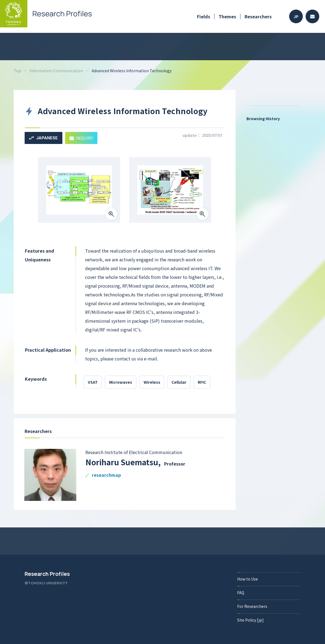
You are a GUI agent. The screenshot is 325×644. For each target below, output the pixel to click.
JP (296, 17)
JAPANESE (43, 138)
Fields (204, 16)
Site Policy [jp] (250, 620)
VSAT (93, 382)
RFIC (202, 382)
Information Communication (56, 71)
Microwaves (121, 382)
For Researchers (252, 606)
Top (17, 71)
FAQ (241, 593)
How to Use (248, 579)
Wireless (152, 382)
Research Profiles (47, 574)
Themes (227, 16)
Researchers (258, 16)
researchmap (106, 475)
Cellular (179, 382)
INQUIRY (81, 138)
